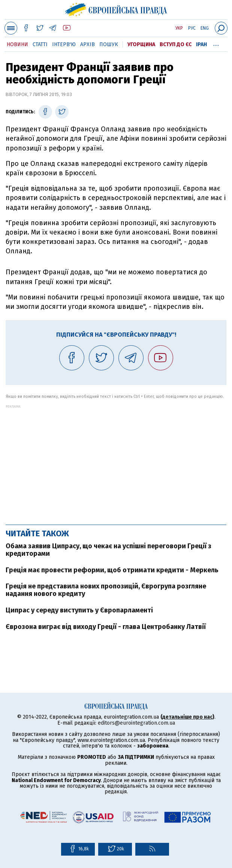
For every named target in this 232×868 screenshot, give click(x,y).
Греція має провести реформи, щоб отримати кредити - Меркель (112, 570)
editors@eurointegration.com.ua (136, 723)
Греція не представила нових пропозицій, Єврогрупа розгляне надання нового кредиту (106, 590)
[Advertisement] (116, 461)
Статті (40, 44)
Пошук (109, 44)
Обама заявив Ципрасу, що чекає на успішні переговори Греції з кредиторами (109, 550)
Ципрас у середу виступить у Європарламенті (79, 610)
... (216, 43)
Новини (17, 44)
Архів (88, 44)
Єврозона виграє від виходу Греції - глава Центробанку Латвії (106, 627)
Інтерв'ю (64, 44)
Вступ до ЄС (176, 44)
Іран (201, 44)
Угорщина (141, 44)
